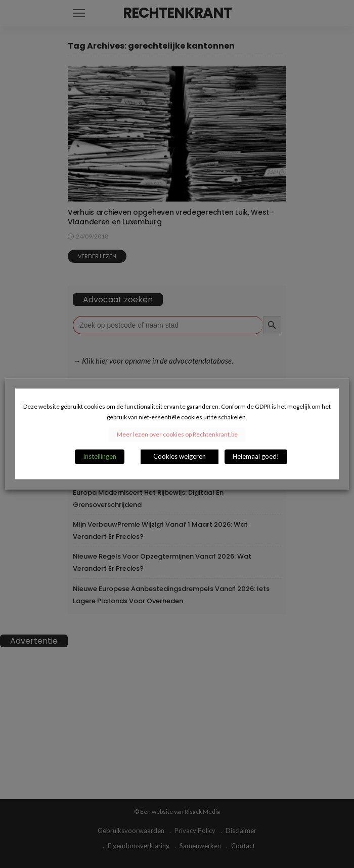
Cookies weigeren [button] (180, 457)
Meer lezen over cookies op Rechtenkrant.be (177, 435)
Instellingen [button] (100, 457)
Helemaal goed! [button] (256, 457)
